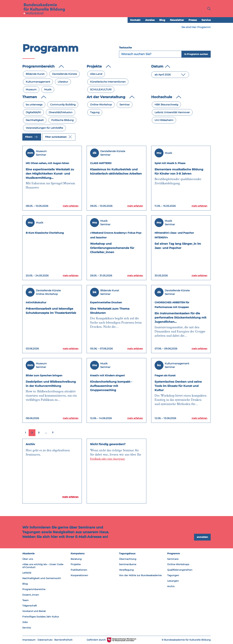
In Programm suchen (196, 54)
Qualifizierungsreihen (180, 570)
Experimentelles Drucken (112, 302)
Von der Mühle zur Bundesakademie (140, 576)
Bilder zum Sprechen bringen (52, 375)
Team (25, 600)
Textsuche (125, 48)
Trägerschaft (30, 606)
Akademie (28, 553)
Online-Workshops (178, 564)
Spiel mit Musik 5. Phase (176, 163)
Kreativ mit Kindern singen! (115, 375)
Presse (193, 20)
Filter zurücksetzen (58, 137)
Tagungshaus (127, 553)
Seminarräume (128, 564)
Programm (174, 553)
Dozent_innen (31, 595)
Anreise (150, 20)
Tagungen (173, 576)
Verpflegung (126, 570)
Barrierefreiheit (63, 640)
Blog (162, 20)
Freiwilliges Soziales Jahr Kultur (41, 617)
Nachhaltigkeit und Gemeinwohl (42, 578)
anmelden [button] (202, 537)
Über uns (28, 559)
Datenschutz (45, 640)
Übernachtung (128, 559)
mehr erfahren (68, 206)
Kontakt (135, 20)
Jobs (25, 622)
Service (206, 20)
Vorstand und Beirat (34, 611)
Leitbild (27, 573)
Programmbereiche (34, 589)
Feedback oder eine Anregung (110, 459)
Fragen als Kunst (169, 375)
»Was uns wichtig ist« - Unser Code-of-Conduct (43, 566)
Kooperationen (79, 576)
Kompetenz (78, 553)
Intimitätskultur (40, 302)
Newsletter (177, 20)
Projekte (76, 564)
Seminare (173, 559)
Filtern (31, 137)
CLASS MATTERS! (105, 163)
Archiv (171, 587)
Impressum (29, 640)
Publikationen (79, 570)
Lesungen (173, 581)
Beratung (76, 559)
